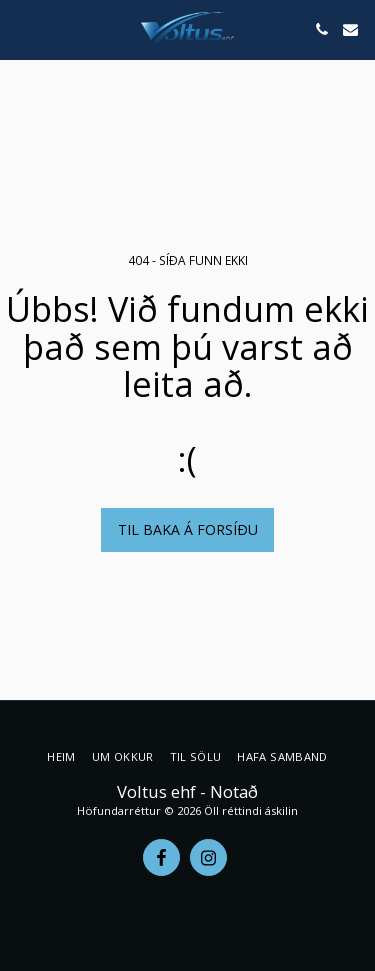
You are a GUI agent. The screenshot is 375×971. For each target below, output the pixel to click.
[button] (22, 28)
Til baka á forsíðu (188, 529)
